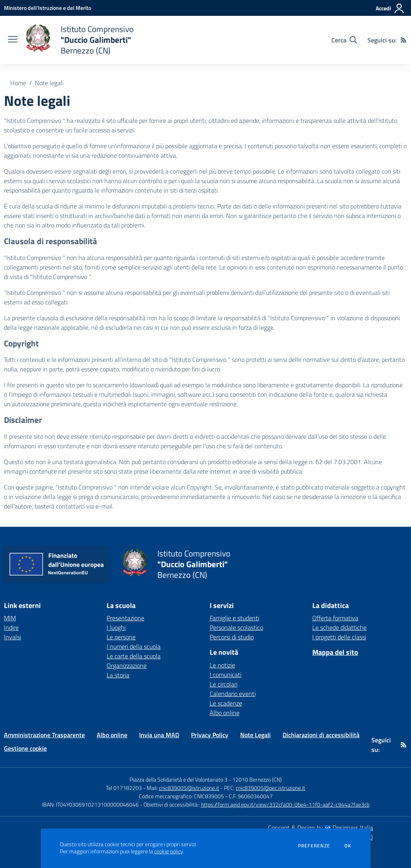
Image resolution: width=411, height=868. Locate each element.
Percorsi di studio (232, 637)
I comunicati (226, 675)
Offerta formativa (335, 618)
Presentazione (125, 618)
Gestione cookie (25, 748)
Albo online (225, 713)
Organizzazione (127, 665)
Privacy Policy (210, 735)
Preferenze (314, 846)
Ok (348, 846)
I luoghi (116, 627)
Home (18, 83)
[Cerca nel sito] (344, 40)
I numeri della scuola (134, 646)
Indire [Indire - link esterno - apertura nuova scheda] (11, 627)
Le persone (121, 637)
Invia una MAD (159, 735)
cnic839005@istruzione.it (189, 788)
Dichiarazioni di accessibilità (321, 735)
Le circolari (224, 684)
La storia (118, 675)
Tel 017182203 (124, 788)
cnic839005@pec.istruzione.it (270, 788)
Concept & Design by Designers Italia (320, 828)
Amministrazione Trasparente (44, 735)
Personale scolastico (236, 627)
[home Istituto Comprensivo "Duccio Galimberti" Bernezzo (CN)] (79, 40)
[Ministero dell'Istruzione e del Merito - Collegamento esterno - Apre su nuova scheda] (48, 8)
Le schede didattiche (339, 627)
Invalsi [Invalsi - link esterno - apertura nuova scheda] (12, 637)
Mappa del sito (335, 652)
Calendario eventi (233, 694)
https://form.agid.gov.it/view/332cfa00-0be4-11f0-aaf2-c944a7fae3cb (285, 804)
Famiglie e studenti (234, 618)
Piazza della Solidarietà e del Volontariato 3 (179, 779)
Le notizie (222, 665)
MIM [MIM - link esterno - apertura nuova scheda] (10, 618)
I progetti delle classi (339, 637)
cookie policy (168, 851)
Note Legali (255, 735)
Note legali (49, 83)
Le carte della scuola (134, 656)
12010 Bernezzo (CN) (257, 779)
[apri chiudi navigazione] (13, 40)
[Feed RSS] (403, 40)
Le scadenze (226, 703)
